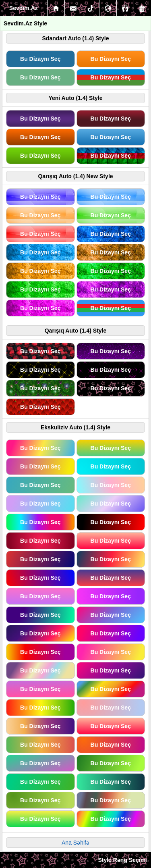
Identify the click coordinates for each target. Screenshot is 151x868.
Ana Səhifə (75, 843)
